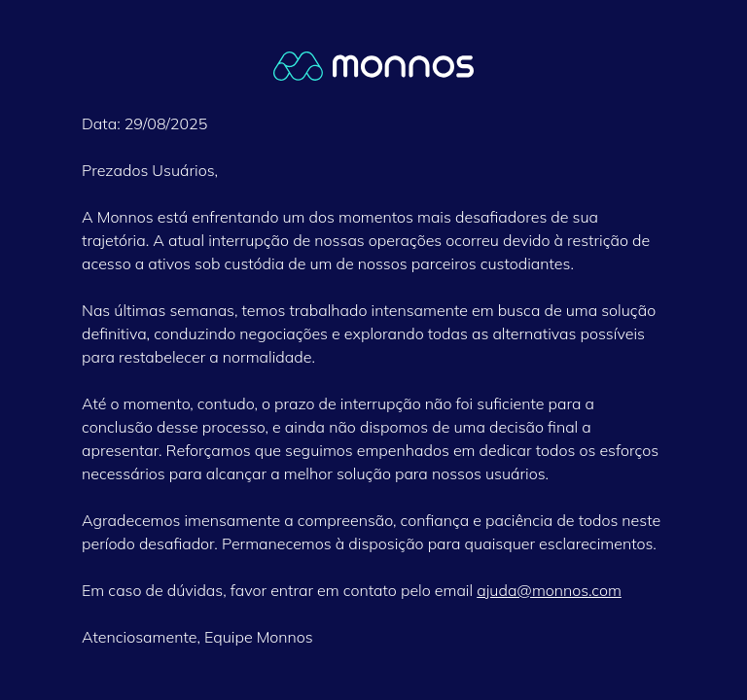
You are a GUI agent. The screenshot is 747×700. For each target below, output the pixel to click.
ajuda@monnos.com (549, 590)
